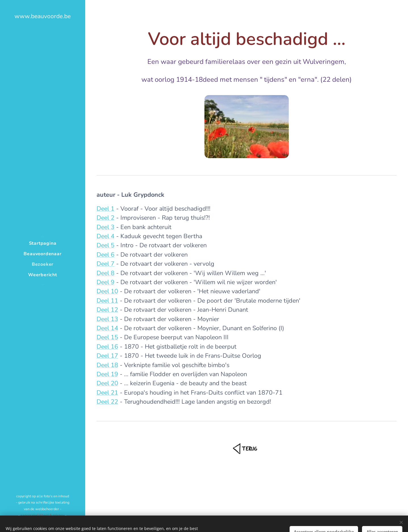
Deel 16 (107, 347)
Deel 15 (107, 337)
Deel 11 (107, 301)
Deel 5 (105, 245)
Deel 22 (107, 402)
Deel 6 (105, 255)
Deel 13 (107, 319)
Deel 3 (105, 227)
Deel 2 (105, 218)
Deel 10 (107, 291)
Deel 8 (105, 273)
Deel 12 (107, 310)
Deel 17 (107, 356)
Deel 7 (105, 264)
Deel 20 (107, 383)
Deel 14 (107, 328)
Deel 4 (105, 236)
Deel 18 (107, 365)
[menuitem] (43, 243)
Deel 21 (107, 393)
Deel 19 (107, 374)
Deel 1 (105, 209)
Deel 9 (105, 282)
